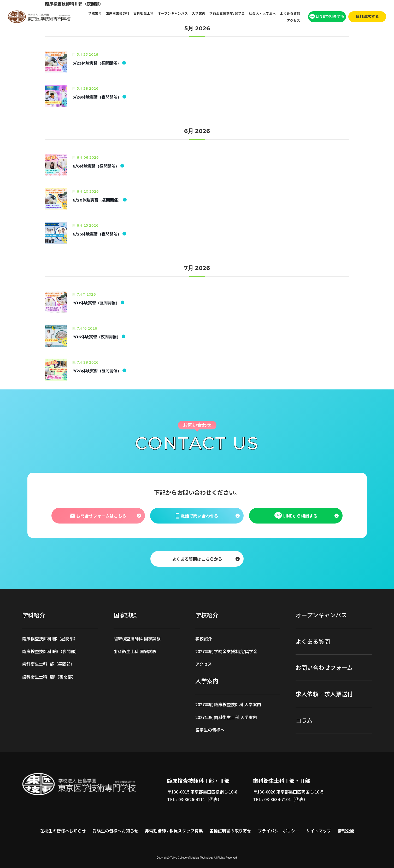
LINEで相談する (327, 17)
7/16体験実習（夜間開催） (96, 337)
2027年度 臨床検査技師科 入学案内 (228, 704)
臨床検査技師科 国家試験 (137, 639)
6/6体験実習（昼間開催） (96, 166)
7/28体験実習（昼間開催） (97, 371)
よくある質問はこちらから (197, 559)
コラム (304, 720)
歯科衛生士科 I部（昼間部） (48, 664)
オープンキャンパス (173, 13)
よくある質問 (290, 13)
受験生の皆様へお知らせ (115, 831)
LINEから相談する (296, 516)
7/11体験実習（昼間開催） (96, 303)
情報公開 (346, 831)
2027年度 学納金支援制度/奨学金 (226, 651)
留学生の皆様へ (210, 730)
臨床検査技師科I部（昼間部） (50, 639)
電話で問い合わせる (197, 516)
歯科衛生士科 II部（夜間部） (49, 677)
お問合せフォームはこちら (98, 516)
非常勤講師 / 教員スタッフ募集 (174, 831)
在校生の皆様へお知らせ (63, 831)
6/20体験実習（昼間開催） (97, 200)
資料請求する (367, 16)
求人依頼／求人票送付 (324, 694)
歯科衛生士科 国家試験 (135, 651)
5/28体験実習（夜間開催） (97, 97)
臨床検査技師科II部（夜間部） (51, 651)
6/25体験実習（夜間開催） (97, 234)
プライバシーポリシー (279, 831)
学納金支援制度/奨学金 (227, 13)
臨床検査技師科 (118, 13)
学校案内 (95, 13)
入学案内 (199, 13)
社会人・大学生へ (262, 13)
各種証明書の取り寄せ (230, 831)
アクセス (294, 20)
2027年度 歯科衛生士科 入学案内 (226, 717)
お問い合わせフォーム (324, 667)
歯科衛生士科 (144, 13)
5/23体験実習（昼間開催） (97, 63)
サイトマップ (319, 831)
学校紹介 (204, 639)
